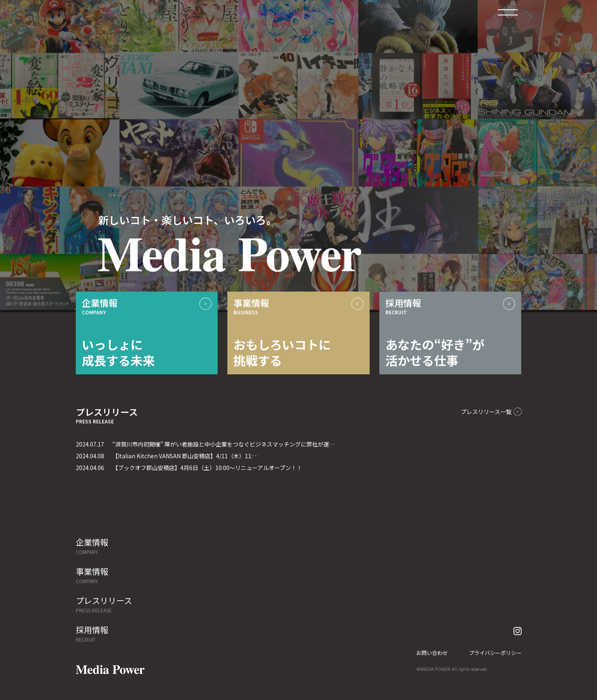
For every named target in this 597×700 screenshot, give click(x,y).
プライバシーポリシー (495, 653)
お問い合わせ (432, 653)
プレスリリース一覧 (491, 412)
